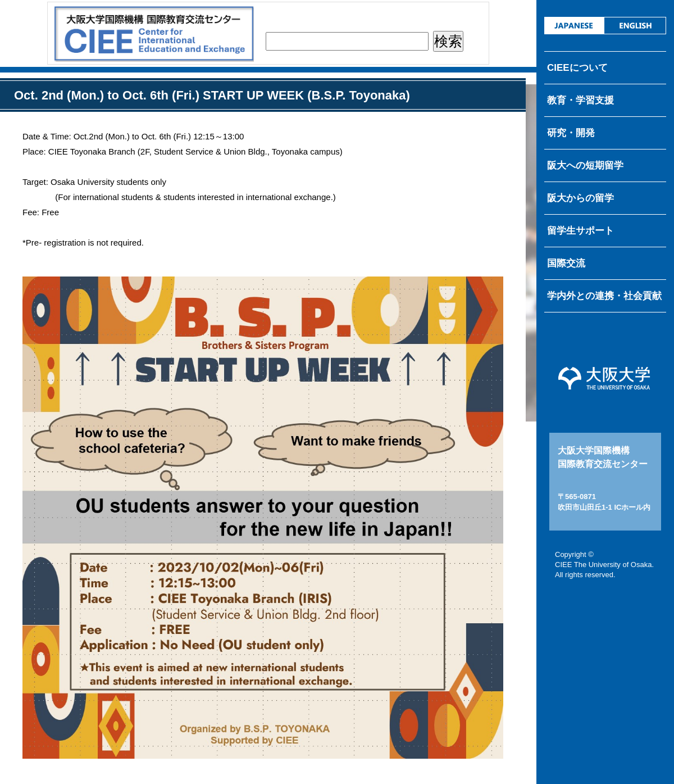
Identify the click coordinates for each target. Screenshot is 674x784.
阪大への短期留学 (585, 166)
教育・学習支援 (580, 100)
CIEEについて (577, 68)
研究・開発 (571, 133)
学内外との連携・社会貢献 (604, 296)
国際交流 (566, 263)
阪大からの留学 (580, 198)
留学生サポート (580, 231)
